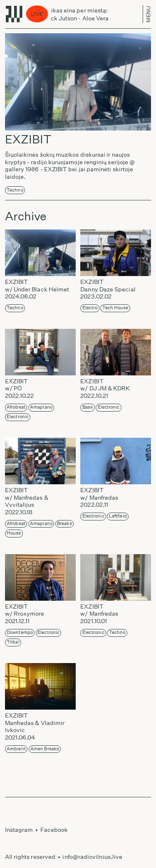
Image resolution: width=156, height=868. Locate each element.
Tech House (115, 308)
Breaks (64, 524)
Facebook (54, 830)
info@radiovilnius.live (92, 857)
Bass (88, 407)
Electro (90, 308)
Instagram (19, 830)
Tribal (13, 642)
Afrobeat (16, 407)
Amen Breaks (45, 749)
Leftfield (118, 516)
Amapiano (41, 407)
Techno (15, 190)
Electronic (18, 417)
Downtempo (20, 633)
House (14, 533)
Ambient (16, 749)
